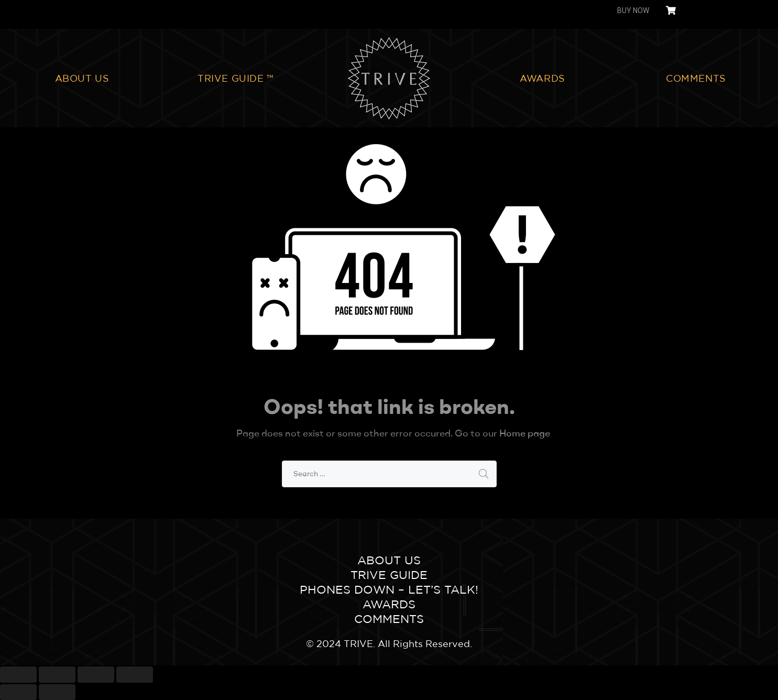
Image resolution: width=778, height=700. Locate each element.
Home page (525, 433)
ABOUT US (82, 78)
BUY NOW (633, 10)
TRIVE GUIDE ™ (235, 78)
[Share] (57, 675)
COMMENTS (696, 78)
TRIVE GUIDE (389, 575)
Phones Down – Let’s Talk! (389, 589)
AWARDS (543, 78)
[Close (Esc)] (18, 675)
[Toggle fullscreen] (96, 675)
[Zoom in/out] (135, 675)
